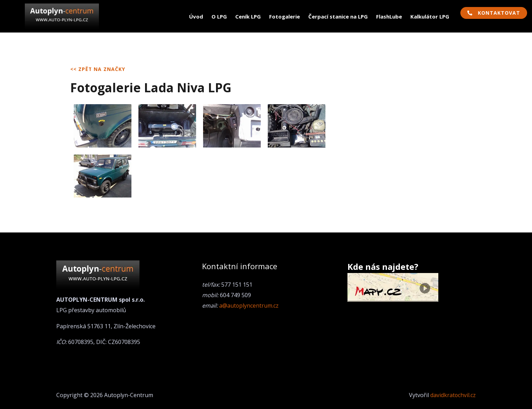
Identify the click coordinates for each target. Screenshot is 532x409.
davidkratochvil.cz (453, 395)
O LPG (219, 16)
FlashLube (389, 16)
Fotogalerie (285, 16)
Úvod (196, 16)
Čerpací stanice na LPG (338, 16)
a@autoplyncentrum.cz (249, 306)
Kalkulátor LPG (430, 16)
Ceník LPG (248, 16)
